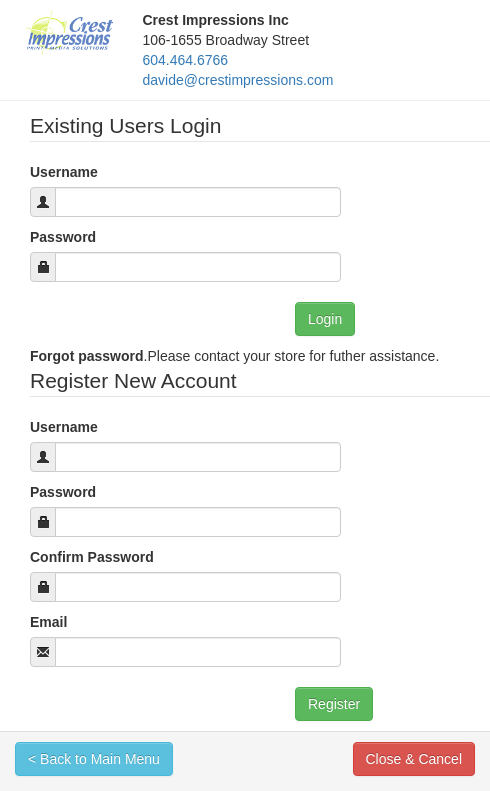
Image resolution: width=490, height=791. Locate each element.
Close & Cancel (414, 759)
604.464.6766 (186, 60)
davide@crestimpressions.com (238, 80)
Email (48, 622)
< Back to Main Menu (94, 759)
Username (64, 172)
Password (63, 237)
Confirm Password (92, 557)
